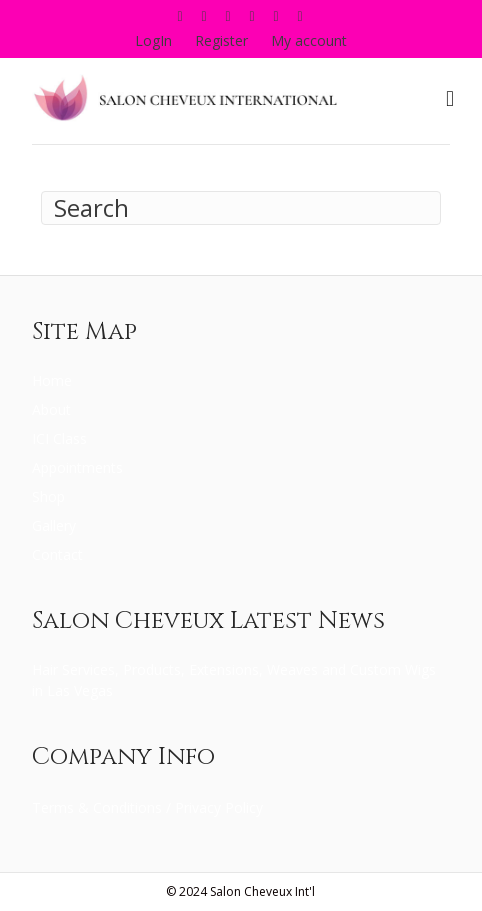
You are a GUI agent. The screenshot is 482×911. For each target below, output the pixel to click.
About (51, 409)
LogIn (153, 40)
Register (221, 40)
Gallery (54, 525)
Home (52, 380)
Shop (48, 496)
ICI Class (59, 438)
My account (309, 40)
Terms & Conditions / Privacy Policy (147, 807)
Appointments (77, 467)
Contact (57, 554)
